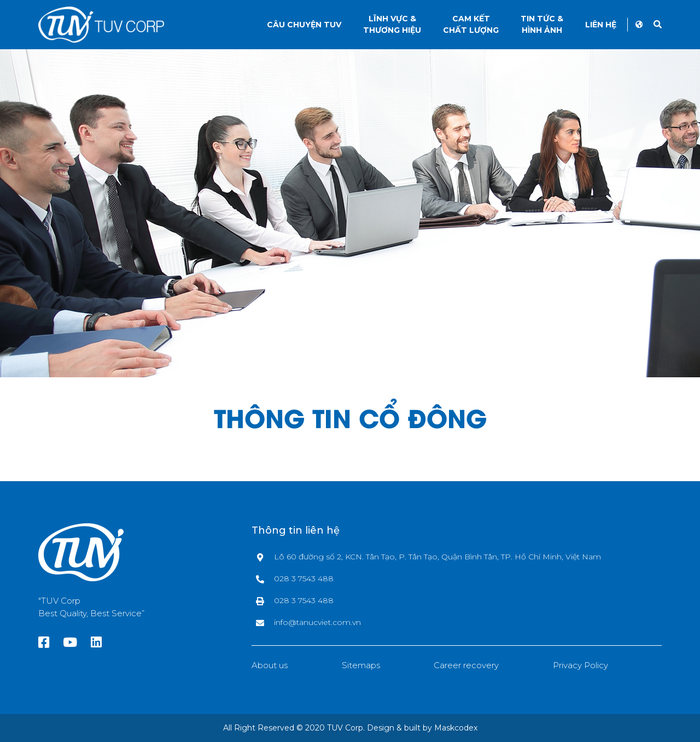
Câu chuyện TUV (304, 25)
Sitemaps (361, 665)
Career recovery (466, 665)
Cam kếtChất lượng (471, 24)
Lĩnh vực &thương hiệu (392, 24)
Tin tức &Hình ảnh (542, 24)
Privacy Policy (581, 665)
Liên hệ (601, 25)
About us (270, 665)
